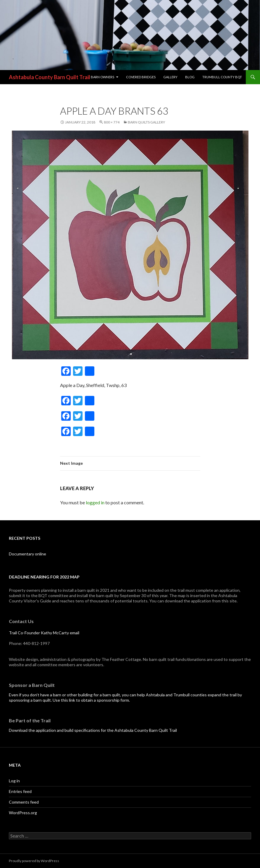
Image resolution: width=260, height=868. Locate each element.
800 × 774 (112, 122)
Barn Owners (102, 77)
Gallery (170, 77)
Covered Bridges (141, 77)
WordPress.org (23, 813)
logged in (95, 502)
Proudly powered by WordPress (34, 861)
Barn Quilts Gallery (146, 122)
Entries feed (20, 791)
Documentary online (28, 554)
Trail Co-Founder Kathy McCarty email (44, 633)
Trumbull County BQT (222, 77)
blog (190, 77)
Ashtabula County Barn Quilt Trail (50, 77)
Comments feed (24, 802)
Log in (14, 781)
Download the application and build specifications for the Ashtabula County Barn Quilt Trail (93, 730)
